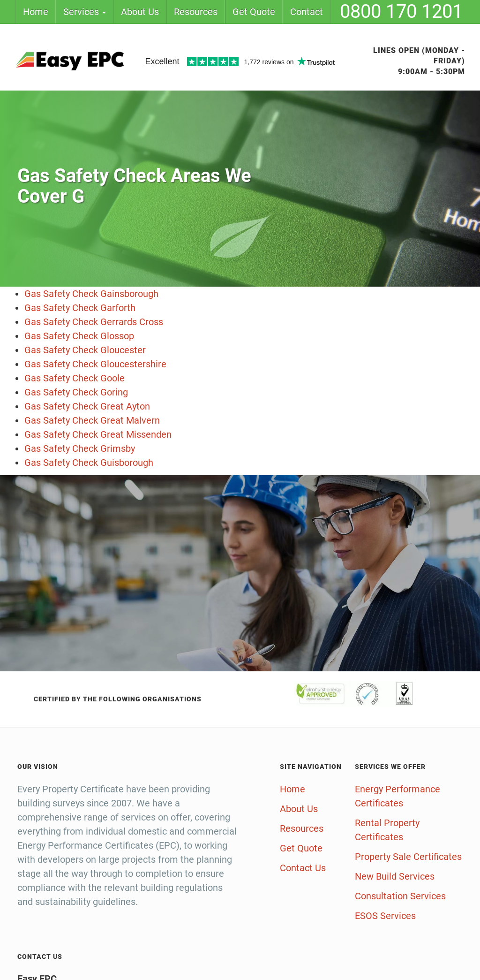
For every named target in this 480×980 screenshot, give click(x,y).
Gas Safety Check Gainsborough (91, 294)
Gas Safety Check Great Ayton (87, 406)
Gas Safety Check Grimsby (80, 448)
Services (85, 12)
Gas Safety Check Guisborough (89, 463)
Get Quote (254, 12)
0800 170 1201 (401, 11)
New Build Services (395, 876)
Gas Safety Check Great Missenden (98, 434)
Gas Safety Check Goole (75, 378)
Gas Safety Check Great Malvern (92, 420)
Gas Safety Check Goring (76, 392)
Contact (307, 12)
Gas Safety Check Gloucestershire (95, 364)
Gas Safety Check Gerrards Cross (94, 322)
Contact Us (303, 868)
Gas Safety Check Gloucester (85, 350)
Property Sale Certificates (408, 857)
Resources (196, 12)
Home (36, 12)
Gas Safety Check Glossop (79, 336)
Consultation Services (400, 896)
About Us (140, 12)
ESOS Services (385, 916)
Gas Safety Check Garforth (80, 308)
